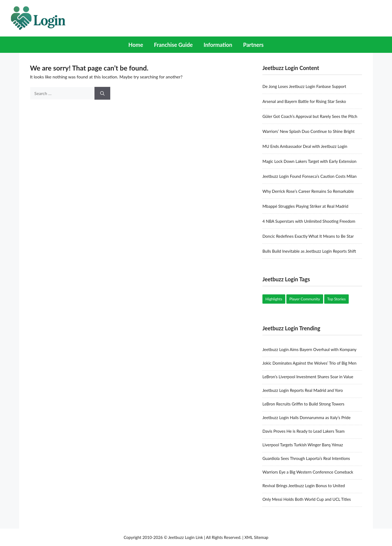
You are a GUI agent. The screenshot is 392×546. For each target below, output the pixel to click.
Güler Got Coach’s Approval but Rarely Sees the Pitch (310, 116)
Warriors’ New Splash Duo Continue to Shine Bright (309, 131)
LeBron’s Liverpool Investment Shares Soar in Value (308, 377)
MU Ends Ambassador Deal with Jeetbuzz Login (305, 146)
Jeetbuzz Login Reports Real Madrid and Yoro (303, 390)
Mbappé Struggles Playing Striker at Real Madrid (305, 206)
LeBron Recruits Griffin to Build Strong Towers (303, 404)
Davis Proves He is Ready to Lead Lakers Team (304, 431)
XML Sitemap (256, 537)
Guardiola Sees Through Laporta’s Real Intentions (306, 458)
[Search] (102, 93)
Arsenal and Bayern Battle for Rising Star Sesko (304, 101)
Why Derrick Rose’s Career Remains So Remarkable (308, 191)
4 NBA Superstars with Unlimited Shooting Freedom (309, 221)
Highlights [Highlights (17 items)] (274, 299)
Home (136, 45)
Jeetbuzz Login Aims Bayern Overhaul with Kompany (310, 349)
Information (218, 45)
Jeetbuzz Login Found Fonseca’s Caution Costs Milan (310, 176)
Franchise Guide (173, 45)
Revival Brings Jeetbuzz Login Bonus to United (304, 486)
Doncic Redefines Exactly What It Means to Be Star (308, 236)
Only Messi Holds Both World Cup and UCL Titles (307, 499)
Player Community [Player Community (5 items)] (305, 299)
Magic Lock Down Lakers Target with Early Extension (309, 161)
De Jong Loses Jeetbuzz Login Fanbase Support (304, 86)
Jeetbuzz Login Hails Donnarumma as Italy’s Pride (307, 417)
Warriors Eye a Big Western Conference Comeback (308, 472)
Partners (253, 45)
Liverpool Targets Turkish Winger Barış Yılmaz (303, 445)
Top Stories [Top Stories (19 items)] (336, 299)
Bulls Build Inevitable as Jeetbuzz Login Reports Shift (309, 251)
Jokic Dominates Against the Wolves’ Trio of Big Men (309, 363)
